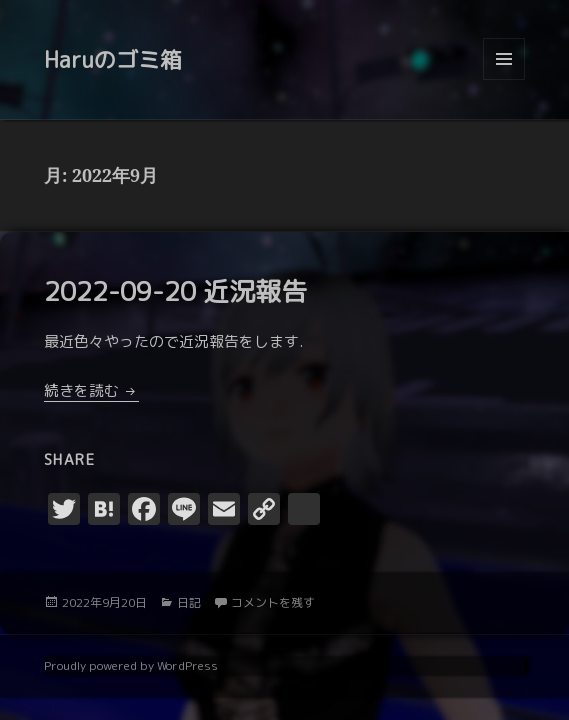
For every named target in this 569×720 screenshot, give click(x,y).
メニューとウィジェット (504, 79)
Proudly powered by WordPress (131, 665)
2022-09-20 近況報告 (175, 291)
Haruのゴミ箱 (113, 59)
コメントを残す (273, 602)
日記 (189, 602)
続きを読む (91, 390)
